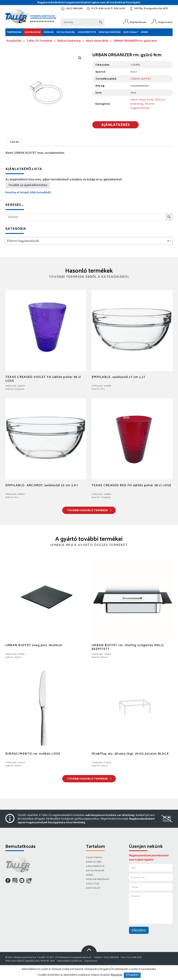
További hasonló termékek (89, 511)
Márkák (49, 32)
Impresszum (91, 961)
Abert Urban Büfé (97, 41)
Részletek (117, 975)
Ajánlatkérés (116, 125)
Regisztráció (165, 22)
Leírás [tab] (15, 142)
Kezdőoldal (14, 41)
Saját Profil (94, 858)
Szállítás (93, 884)
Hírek (144, 32)
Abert (134, 72)
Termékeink (14, 32)
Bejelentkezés (138, 22)
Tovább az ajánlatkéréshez (28, 185)
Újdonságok (33, 32)
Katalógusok (66, 32)
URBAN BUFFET (141, 79)
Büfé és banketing (69, 41)
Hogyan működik (110, 32)
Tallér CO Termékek (39, 41)
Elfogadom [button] (132, 975)
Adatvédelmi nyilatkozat (70, 961)
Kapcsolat (131, 32)
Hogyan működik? (98, 880)
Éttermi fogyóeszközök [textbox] (88, 241)
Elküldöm (139, 931)
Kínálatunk (94, 862)
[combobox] (89, 241)
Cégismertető (87, 32)
